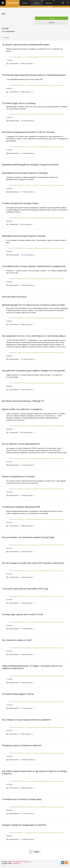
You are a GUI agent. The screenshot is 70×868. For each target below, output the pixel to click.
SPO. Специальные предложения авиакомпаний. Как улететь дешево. (43, 57)
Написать (51, 23)
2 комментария (13, 432)
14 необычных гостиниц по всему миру (22, 799)
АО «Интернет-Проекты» (22, 862)
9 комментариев (14, 552)
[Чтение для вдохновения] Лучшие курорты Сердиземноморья (34, 75)
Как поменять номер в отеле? (17, 640)
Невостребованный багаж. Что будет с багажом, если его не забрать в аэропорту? (32, 667)
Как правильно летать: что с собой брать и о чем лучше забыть (34, 336)
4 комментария (13, 788)
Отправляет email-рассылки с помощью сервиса (35, 6)
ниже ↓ (37, 852)
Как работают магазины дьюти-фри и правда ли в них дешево (34, 371)
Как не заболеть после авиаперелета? (21, 444)
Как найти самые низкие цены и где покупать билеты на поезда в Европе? (34, 772)
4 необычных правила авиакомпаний (21, 507)
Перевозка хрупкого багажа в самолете (22, 745)
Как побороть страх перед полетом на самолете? (27, 720)
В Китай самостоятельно (14, 297)
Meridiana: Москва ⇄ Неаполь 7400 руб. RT (23, 401)
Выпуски (27, 2)
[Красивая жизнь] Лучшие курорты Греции (24, 236)
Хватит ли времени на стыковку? (19, 476)
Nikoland (16, 863)
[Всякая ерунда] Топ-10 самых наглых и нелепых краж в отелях (33, 305)
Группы (39, 2)
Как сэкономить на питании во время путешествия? (28, 537)
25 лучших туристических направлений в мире (26, 45)
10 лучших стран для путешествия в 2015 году (25, 589)
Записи (7, 38)
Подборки (50, 2)
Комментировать (14, 121)
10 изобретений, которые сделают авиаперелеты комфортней (34, 266)
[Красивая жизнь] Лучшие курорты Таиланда (25, 173)
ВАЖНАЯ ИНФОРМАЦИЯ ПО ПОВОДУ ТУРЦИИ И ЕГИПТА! (30, 165)
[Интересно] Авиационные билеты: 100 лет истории (28, 132)
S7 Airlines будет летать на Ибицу (19, 103)
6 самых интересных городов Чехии (20, 203)
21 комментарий (14, 577)
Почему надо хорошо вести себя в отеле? (23, 614)
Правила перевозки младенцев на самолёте (24, 825)
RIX (10, 57)
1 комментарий (13, 64)
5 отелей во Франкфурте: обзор (18, 694)
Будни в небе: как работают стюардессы (22, 409)
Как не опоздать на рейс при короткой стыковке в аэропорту (33, 563)
